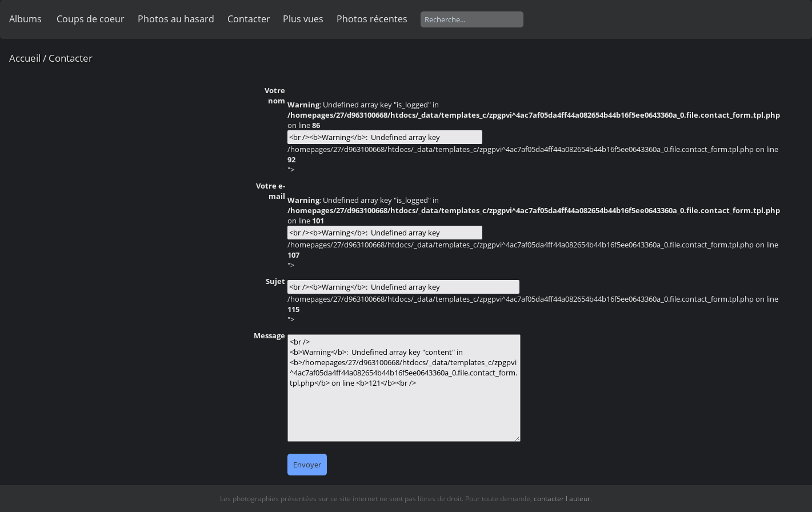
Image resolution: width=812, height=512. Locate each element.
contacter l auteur (562, 499)
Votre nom (275, 95)
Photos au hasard (176, 19)
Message (269, 335)
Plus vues (303, 19)
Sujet (275, 281)
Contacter (249, 19)
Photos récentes (372, 19)
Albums (25, 19)
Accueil (25, 58)
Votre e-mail (271, 191)
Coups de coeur (91, 19)
